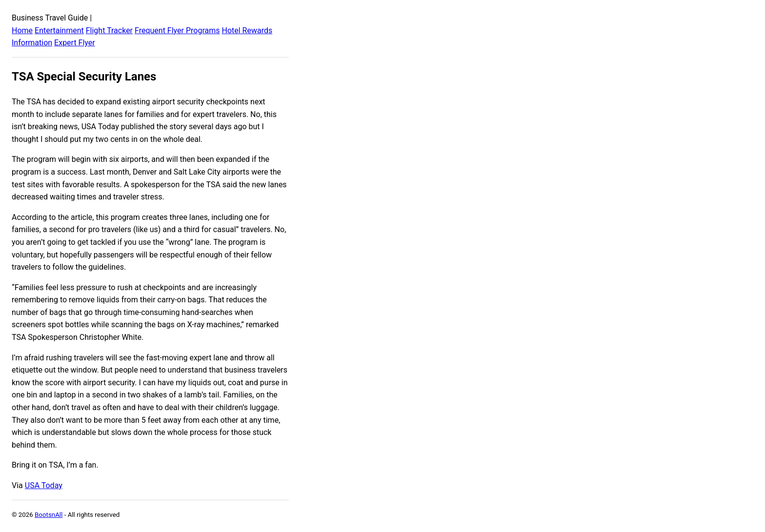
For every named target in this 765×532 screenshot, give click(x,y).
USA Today (44, 485)
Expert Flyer (75, 43)
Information (32, 43)
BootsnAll (49, 515)
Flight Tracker (109, 30)
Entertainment (59, 30)
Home (22, 30)
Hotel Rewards (247, 30)
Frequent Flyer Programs (177, 30)
